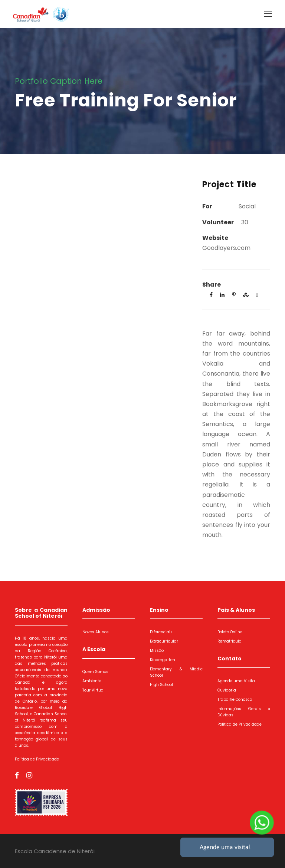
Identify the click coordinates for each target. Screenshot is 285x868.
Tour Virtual (94, 690)
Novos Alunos (96, 632)
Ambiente (92, 681)
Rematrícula (230, 641)
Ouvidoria (227, 690)
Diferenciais (161, 632)
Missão (157, 651)
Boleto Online (230, 632)
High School (161, 685)
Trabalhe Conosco (235, 699)
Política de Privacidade (37, 759)
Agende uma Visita (236, 681)
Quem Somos (95, 672)
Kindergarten (163, 660)
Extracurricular (164, 641)
